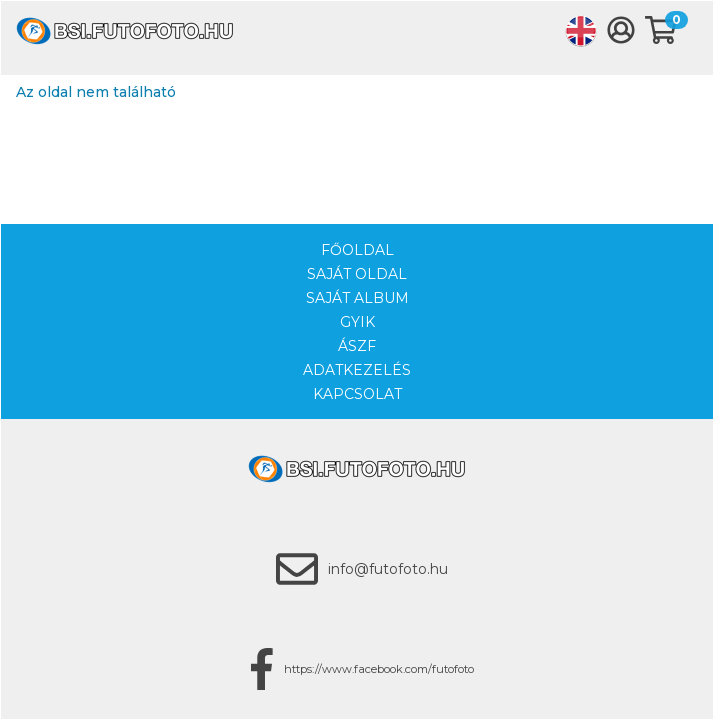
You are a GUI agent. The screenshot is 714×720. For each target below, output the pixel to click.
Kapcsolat (357, 394)
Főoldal (357, 250)
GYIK (357, 322)
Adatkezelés (357, 370)
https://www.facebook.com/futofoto (379, 669)
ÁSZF (357, 346)
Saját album (357, 298)
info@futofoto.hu (388, 569)
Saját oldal (357, 274)
